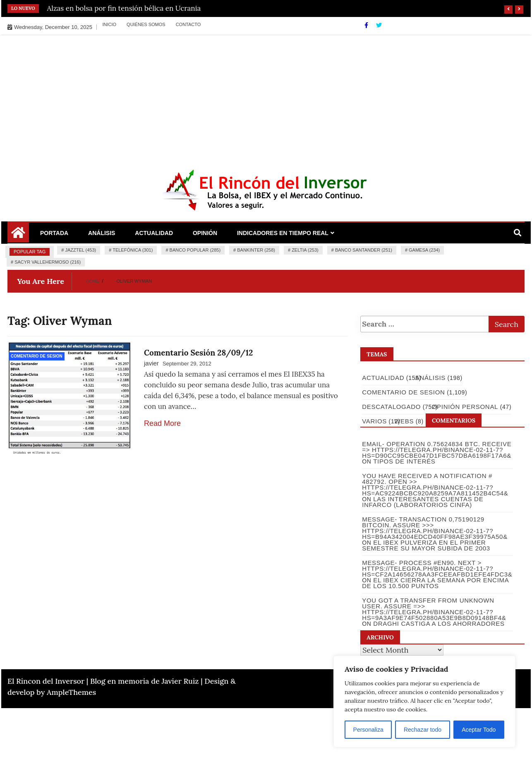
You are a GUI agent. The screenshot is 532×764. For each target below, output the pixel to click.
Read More (162, 423)
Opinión (205, 233)
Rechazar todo (423, 730)
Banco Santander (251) (364, 250)
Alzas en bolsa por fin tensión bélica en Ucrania (124, 8)
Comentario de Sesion (37, 356)
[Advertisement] (266, 97)
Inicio (109, 24)
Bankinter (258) (256, 250)
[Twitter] (379, 25)
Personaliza (368, 730)
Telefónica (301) (133, 250)
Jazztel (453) (80, 250)
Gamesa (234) (424, 250)
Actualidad (154, 233)
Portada (54, 233)
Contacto (188, 24)
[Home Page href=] (18, 235)
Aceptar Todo (479, 730)
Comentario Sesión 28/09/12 (198, 353)
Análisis (102, 233)
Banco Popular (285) (195, 250)
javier (151, 363)
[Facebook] (367, 25)
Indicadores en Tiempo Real (283, 233)
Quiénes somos (146, 24)
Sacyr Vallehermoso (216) (48, 262)
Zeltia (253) (305, 250)
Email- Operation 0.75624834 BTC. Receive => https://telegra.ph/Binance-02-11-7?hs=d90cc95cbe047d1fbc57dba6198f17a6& (436, 450)
